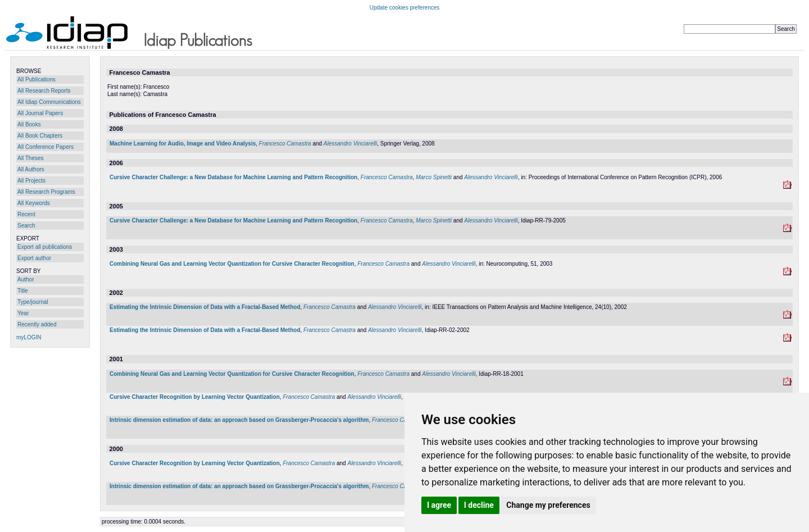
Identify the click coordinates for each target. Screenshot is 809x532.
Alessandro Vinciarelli (350, 144)
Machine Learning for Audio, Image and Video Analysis (183, 144)
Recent (26, 214)
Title (23, 291)
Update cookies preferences (405, 8)
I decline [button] (479, 505)
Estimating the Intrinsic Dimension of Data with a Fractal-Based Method (205, 307)
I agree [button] (439, 505)
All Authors (31, 169)
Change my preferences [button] (548, 505)
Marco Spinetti (434, 177)
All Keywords (34, 203)
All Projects (31, 181)
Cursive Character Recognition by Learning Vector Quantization (195, 397)
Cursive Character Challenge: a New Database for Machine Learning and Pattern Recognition (233, 177)
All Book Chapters (40, 136)
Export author (34, 258)
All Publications (37, 79)
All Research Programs (46, 192)
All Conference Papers (46, 147)
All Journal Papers (40, 113)
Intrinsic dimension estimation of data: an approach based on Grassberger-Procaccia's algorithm (239, 420)
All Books (29, 124)
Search (26, 226)
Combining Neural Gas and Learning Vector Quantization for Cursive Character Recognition (232, 264)
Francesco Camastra (285, 144)
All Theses (31, 158)
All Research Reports (44, 91)
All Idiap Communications (49, 102)
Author (26, 279)
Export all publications (45, 247)
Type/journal (33, 302)
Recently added (37, 324)
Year (23, 313)
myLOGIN (29, 337)
